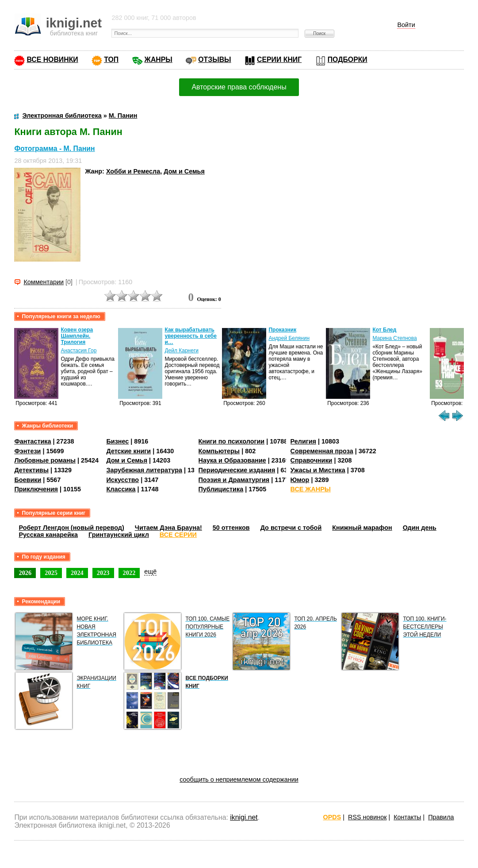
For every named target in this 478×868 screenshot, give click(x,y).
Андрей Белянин (289, 338)
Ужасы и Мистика (318, 470)
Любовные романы (45, 460)
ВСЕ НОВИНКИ (52, 60)
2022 (129, 573)
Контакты (407, 817)
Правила (441, 817)
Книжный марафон (362, 528)
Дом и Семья (184, 171)
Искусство (122, 480)
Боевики (28, 480)
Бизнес (117, 441)
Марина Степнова (394, 338)
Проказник (282, 330)
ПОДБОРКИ (348, 60)
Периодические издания (237, 470)
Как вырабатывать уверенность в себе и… (191, 336)
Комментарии (44, 282)
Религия (303, 441)
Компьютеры (219, 451)
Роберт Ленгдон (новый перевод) (71, 528)
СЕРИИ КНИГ (279, 60)
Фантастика (33, 441)
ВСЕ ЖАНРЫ (311, 489)
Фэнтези (27, 451)
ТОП (111, 60)
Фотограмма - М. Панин (54, 149)
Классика (121, 489)
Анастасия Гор (78, 351)
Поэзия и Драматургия (234, 480)
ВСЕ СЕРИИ (178, 535)
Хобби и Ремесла (133, 171)
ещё (150, 571)
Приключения (36, 489)
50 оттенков (231, 528)
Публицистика (221, 489)
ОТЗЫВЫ (214, 60)
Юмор (300, 480)
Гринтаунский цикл (119, 535)
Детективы (31, 470)
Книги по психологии (232, 441)
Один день (420, 528)
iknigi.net (244, 817)
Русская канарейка (48, 535)
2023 (103, 573)
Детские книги (128, 451)
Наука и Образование (232, 460)
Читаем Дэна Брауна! (168, 528)
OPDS (332, 817)
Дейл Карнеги (182, 351)
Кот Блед (384, 330)
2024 (77, 573)
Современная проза (322, 451)
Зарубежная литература (144, 470)
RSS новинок (367, 817)
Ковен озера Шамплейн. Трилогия (77, 336)
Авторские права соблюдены (239, 87)
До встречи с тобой (291, 528)
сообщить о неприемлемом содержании (239, 779)
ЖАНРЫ (159, 60)
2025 (51, 573)
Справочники (312, 460)
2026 (25, 573)
